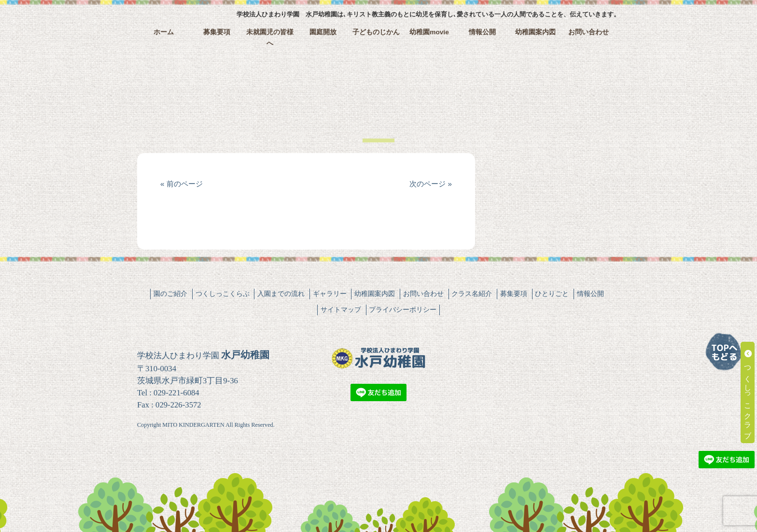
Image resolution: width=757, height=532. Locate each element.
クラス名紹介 (472, 294)
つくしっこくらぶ (223, 294)
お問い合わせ (589, 32)
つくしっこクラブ (748, 392)
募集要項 (217, 32)
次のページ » (431, 184)
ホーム (164, 32)
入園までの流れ (281, 294)
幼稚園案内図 (535, 32)
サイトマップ (341, 309)
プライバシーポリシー (403, 309)
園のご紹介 (170, 294)
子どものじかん (376, 32)
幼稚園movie (429, 32)
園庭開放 (323, 32)
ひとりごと (552, 294)
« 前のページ (182, 184)
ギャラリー (330, 294)
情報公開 (482, 32)
